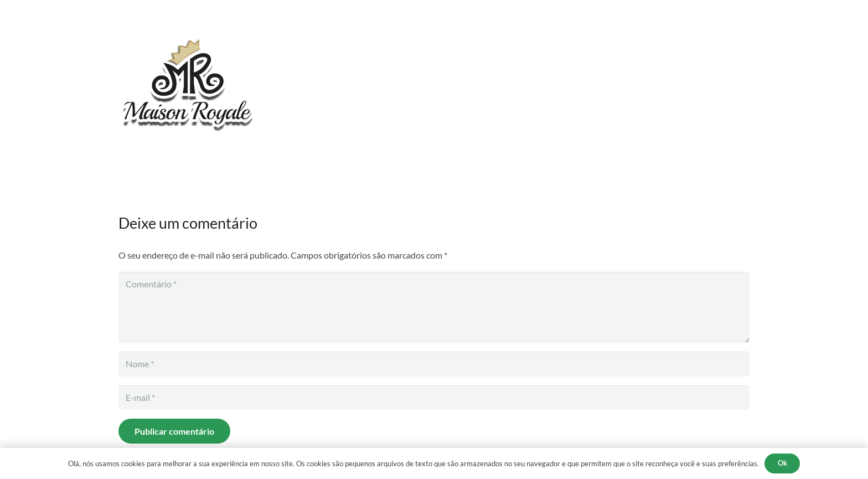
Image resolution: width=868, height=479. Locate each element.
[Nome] (434, 364)
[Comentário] (434, 307)
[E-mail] (434, 398)
